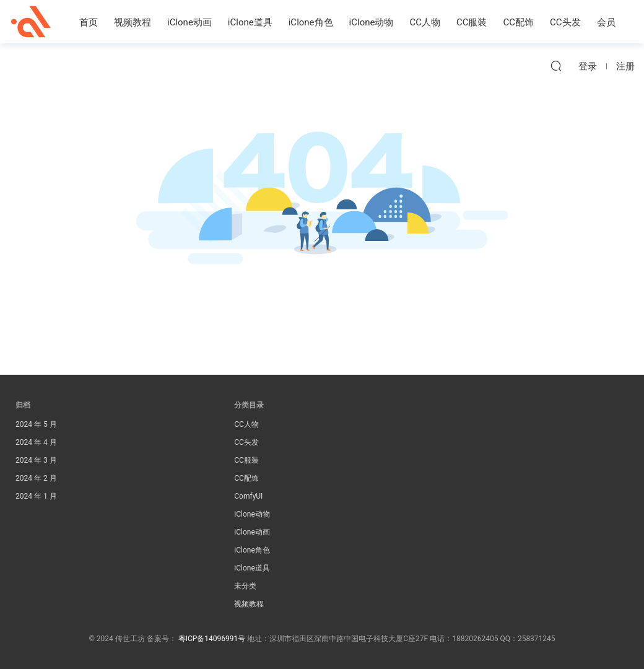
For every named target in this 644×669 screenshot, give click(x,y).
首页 (89, 22)
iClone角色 (311, 22)
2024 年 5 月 (36, 424)
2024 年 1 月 (36, 496)
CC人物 (425, 22)
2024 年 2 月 (36, 478)
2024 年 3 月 (36, 460)
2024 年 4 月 (36, 442)
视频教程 (133, 22)
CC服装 (472, 22)
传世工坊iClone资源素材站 (31, 22)
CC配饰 (519, 22)
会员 (606, 22)
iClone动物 (372, 22)
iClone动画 (189, 22)
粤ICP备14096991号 (212, 639)
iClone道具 (250, 22)
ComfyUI (248, 496)
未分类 (245, 586)
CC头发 (565, 22)
